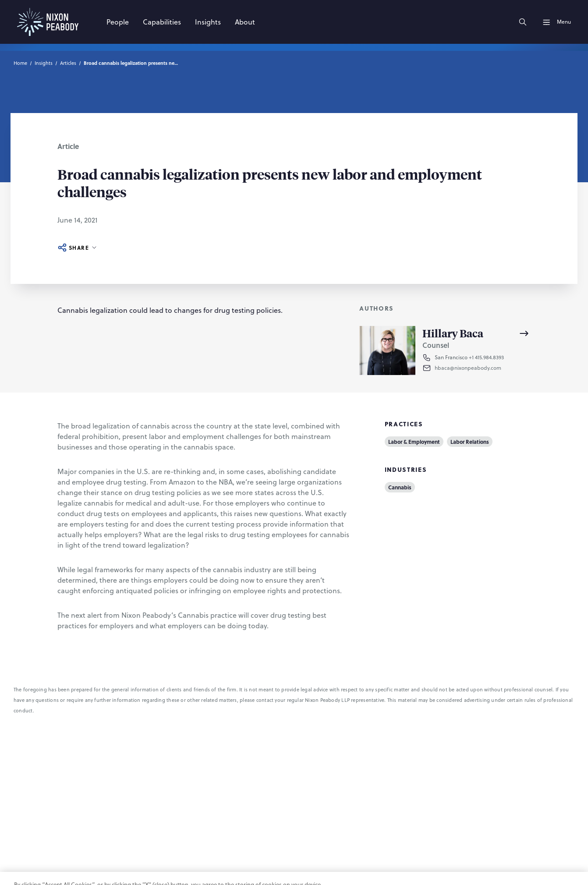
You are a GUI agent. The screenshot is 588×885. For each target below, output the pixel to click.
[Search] (523, 22)
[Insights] (208, 22)
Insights (44, 63)
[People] (118, 22)
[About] (245, 22)
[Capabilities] (162, 22)
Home (20, 63)
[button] (483, 368)
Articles (68, 63)
